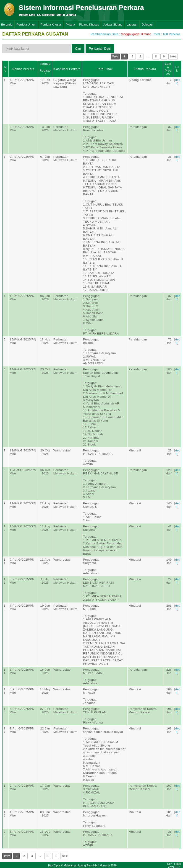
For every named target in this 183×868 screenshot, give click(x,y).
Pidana (70, 24)
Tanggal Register (45, 69)
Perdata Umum (26, 24)
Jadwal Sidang (113, 24)
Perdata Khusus (51, 24)
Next (173, 57)
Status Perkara (145, 69)
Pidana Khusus (89, 24)
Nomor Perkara (23, 69)
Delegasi (147, 24)
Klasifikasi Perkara (67, 69)
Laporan (132, 24)
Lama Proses (168, 69)
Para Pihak (105, 69)
